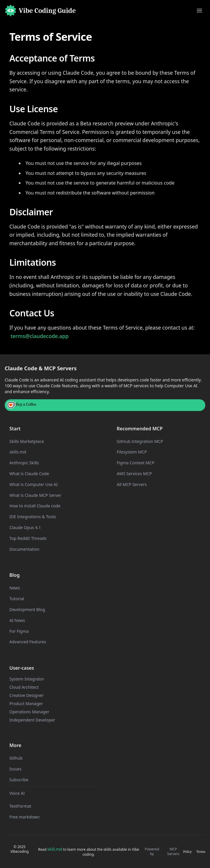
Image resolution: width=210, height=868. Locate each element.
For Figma (19, 631)
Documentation (24, 549)
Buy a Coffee (22, 405)
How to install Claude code (35, 506)
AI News (17, 620)
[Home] (40, 11)
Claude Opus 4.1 (25, 527)
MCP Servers (173, 852)
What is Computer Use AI (33, 484)
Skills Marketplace (27, 441)
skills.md (18, 452)
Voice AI (17, 793)
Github (16, 758)
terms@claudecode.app (40, 336)
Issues (15, 769)
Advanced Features (28, 642)
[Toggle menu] (199, 11)
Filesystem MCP (132, 452)
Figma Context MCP (136, 463)
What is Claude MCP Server (35, 495)
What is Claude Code (29, 474)
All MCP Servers (132, 484)
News (15, 588)
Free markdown (24, 817)
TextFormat (20, 806)
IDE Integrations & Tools (33, 517)
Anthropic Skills (24, 463)
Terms (201, 852)
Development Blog (27, 609)
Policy (187, 852)
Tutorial (17, 599)
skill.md (55, 849)
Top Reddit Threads (28, 538)
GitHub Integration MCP (140, 441)
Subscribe (19, 780)
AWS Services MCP (134, 474)
